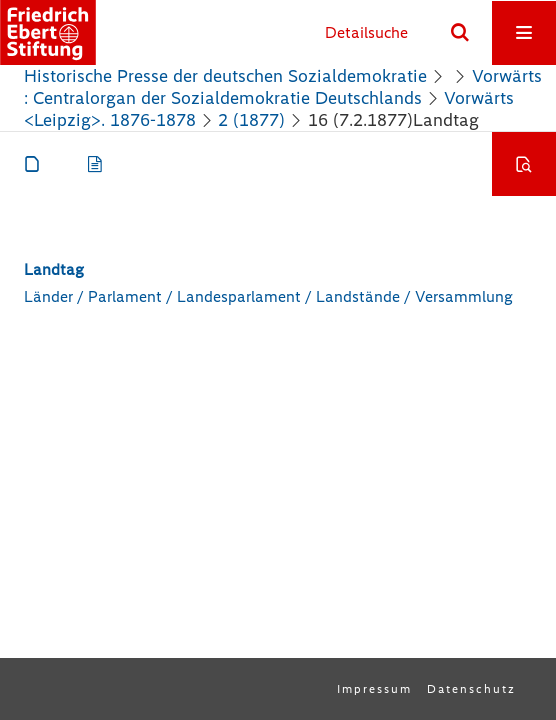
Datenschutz (471, 689)
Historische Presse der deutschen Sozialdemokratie (225, 76)
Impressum (374, 689)
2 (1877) (251, 120)
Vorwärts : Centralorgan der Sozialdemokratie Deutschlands (283, 87)
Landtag (54, 269)
